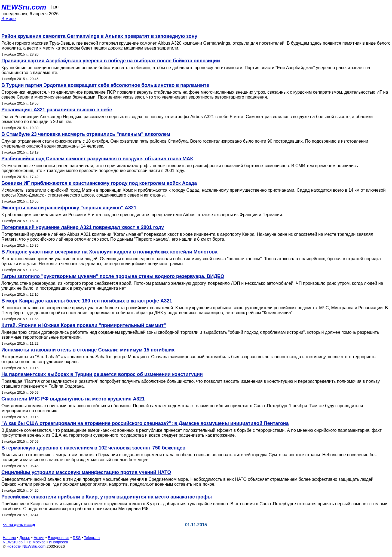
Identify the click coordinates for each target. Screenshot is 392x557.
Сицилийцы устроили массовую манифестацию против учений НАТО (86, 472)
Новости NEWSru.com (26, 546)
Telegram (92, 538)
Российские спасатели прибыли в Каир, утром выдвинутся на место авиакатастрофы (107, 497)
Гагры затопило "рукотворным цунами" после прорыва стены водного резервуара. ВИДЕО (113, 276)
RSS (77, 538)
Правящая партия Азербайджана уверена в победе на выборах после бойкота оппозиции (111, 61)
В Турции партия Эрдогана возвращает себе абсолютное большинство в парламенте (105, 85)
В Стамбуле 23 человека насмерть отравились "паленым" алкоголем (86, 134)
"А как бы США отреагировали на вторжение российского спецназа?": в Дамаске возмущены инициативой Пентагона (145, 423)
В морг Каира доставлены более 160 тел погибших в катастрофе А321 (87, 301)
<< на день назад (19, 525)
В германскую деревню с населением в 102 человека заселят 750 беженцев (93, 448)
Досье (25, 538)
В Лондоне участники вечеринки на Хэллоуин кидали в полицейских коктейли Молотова (109, 252)
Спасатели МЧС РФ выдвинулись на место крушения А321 (73, 399)
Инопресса (59, 542)
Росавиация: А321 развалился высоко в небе (57, 110)
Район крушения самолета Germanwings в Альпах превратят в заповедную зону (99, 36)
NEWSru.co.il (14, 542)
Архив (39, 538)
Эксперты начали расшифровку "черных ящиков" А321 (69, 208)
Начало (9, 538)
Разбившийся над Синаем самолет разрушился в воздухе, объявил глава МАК (97, 159)
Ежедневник (59, 538)
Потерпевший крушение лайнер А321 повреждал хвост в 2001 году (83, 227)
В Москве (37, 542)
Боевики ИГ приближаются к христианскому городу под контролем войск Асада (99, 183)
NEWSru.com (24, 7)
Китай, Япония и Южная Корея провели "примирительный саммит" (84, 325)
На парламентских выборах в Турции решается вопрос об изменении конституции (102, 374)
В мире (9, 19)
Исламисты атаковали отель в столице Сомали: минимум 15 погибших (88, 350)
